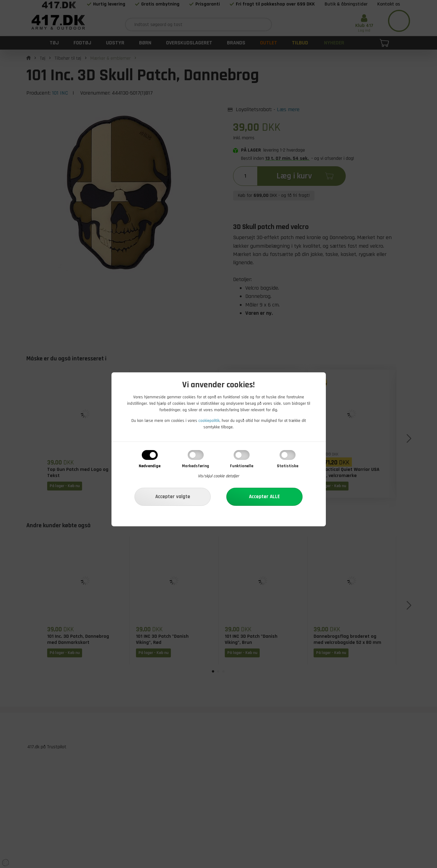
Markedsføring (196, 466)
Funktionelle (242, 466)
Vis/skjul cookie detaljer (218, 476)
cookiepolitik (209, 421)
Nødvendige (150, 466)
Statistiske (288, 466)
